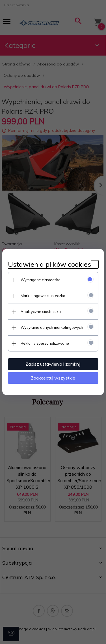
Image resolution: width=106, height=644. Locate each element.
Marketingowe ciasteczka (43, 296)
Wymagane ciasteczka (41, 280)
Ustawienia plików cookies (49, 264)
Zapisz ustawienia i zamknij (53, 364)
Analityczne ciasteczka (41, 312)
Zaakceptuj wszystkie (53, 378)
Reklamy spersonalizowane (45, 343)
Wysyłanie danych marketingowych (52, 327)
